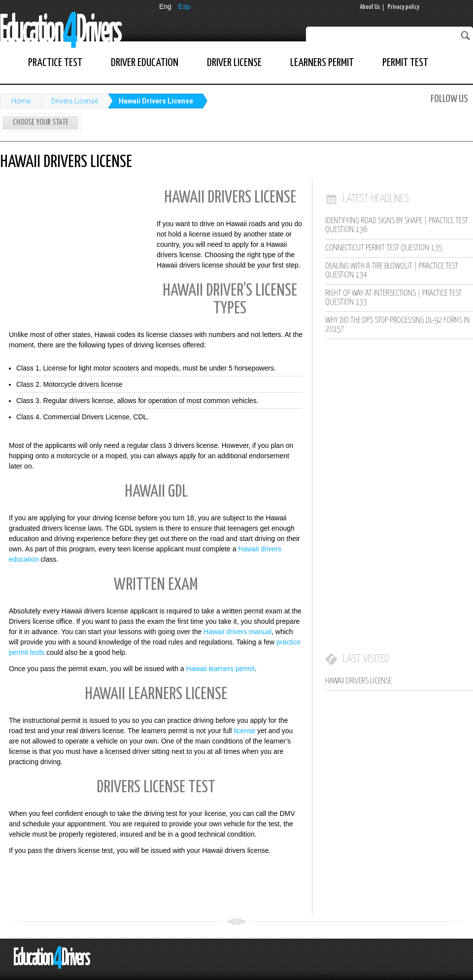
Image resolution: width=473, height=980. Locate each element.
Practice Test (55, 63)
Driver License (234, 63)
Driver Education (145, 63)
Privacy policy (404, 7)
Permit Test (405, 63)
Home (21, 101)
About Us (370, 7)
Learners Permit (322, 63)
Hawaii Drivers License (156, 101)
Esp (184, 6)
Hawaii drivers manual (237, 632)
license (245, 731)
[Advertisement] (74, 248)
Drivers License (75, 101)
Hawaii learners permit (220, 669)
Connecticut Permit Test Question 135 (384, 248)
